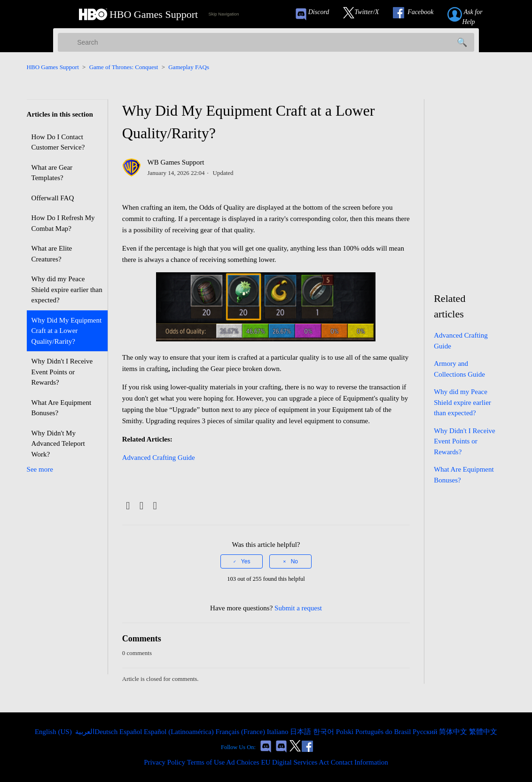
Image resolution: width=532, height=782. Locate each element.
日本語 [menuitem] (301, 732)
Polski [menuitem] (346, 732)
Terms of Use (206, 762)
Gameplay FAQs (189, 67)
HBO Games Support (53, 67)
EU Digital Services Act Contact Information (324, 762)
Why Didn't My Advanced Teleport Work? (58, 444)
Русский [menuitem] (426, 732)
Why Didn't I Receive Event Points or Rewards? (62, 372)
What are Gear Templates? (52, 173)
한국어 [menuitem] (325, 732)
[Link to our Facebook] (418, 14)
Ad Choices (243, 762)
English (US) (54, 732)
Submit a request (298, 608)
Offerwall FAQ (53, 198)
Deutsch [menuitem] (107, 732)
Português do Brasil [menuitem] (384, 732)
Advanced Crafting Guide (159, 458)
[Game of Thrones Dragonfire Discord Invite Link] (281, 747)
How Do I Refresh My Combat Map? (63, 223)
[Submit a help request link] (475, 14)
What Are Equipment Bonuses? (61, 408)
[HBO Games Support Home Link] (138, 14)
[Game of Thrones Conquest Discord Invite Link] (316, 14)
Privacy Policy (164, 762)
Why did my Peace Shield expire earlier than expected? (67, 289)
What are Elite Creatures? (52, 254)
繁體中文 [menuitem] (483, 732)
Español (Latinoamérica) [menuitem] (180, 732)
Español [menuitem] (132, 732)
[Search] (266, 42)
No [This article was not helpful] (294, 561)
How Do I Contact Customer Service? (58, 142)
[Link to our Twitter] (366, 14)
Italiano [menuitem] (279, 732)
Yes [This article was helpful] (246, 561)
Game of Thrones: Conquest (124, 67)
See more (40, 469)
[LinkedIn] (155, 506)
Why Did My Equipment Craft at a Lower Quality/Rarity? (67, 331)
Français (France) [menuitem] (241, 732)
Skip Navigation (224, 14)
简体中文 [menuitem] (454, 732)
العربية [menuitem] (84, 732)
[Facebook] (128, 506)
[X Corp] (142, 506)
